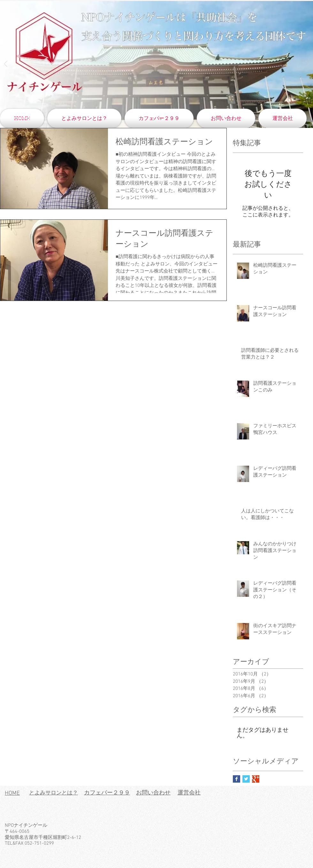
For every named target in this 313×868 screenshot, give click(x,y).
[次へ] (307, 64)
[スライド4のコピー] (161, 119)
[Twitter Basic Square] (246, 779)
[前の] (6, 64)
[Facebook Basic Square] (237, 779)
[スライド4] (153, 119)
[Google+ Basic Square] (256, 779)
